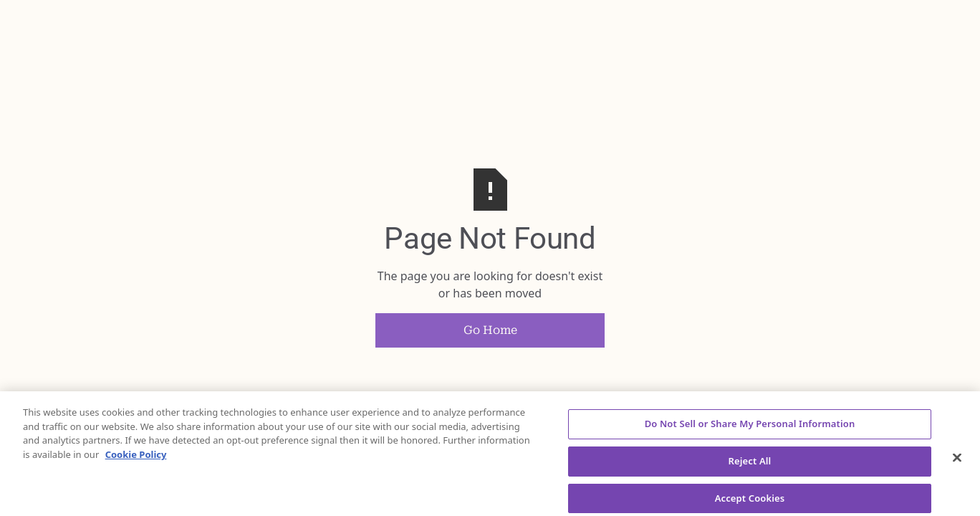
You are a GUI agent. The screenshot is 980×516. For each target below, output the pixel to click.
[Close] (957, 462)
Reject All (750, 464)
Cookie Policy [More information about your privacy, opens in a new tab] (136, 458)
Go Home (490, 330)
